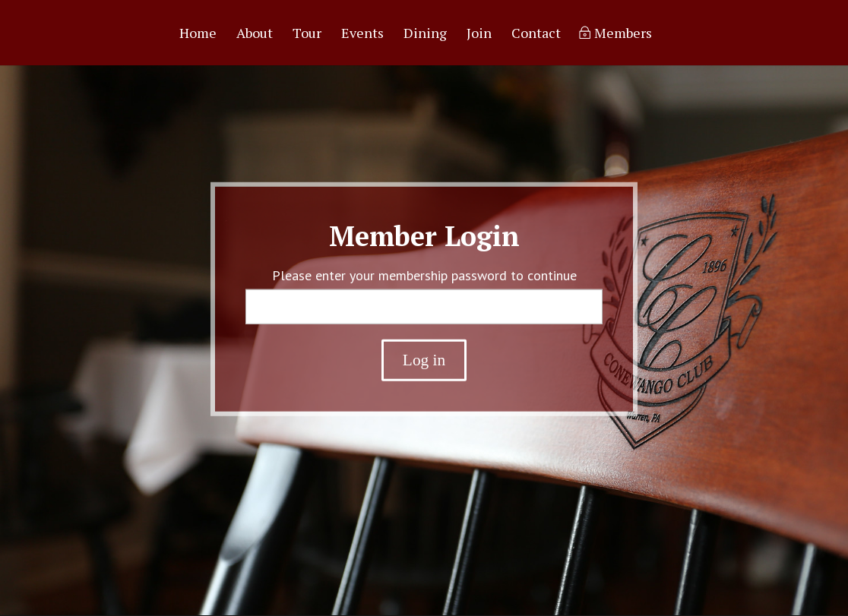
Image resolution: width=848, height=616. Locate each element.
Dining (425, 35)
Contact (536, 35)
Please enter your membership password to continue (424, 275)
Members (623, 35)
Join (479, 35)
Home (198, 35)
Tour (307, 35)
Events (362, 35)
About (255, 35)
